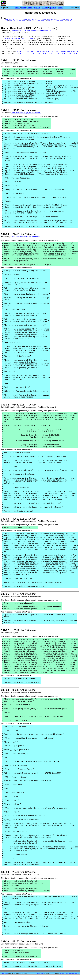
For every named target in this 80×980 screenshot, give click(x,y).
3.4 (20, 53)
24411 (32, 51)
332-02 (18, 20)
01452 (38, 51)
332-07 (50, 20)
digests (37, 8)
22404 (70, 51)
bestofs (45, 8)
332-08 (56, 20)
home (17, 8)
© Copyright (4, 973)
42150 (51, 51)
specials (53, 8)
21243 (20, 51)
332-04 (31, 20)
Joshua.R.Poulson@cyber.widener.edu (26, 113)
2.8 (57, 53)
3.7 (38, 53)
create (30, 8)
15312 (57, 51)
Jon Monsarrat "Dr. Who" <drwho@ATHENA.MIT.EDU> (33, 31)
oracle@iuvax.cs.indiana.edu (19, 39)
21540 (26, 51)
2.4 (45, 53)
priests (60, 8)
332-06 (44, 20)
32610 (45, 51)
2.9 (26, 53)
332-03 (25, 20)
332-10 (69, 20)
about (24, 8)
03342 (63, 51)
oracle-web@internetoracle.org (70, 973)
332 (7, 20)
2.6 (32, 53)
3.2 (70, 53)
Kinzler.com (40, 973)
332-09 (63, 20)
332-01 (12, 20)
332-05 (37, 20)
